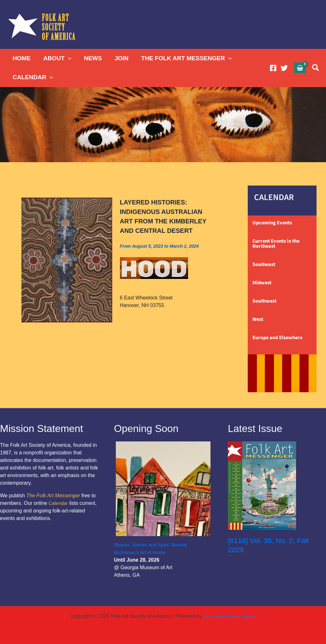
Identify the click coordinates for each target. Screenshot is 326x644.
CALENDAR (33, 77)
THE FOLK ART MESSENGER (184, 58)
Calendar (59, 503)
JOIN (119, 58)
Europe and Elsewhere (277, 338)
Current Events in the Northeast (276, 244)
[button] (316, 68)
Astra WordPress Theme (230, 616)
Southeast (264, 264)
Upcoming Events (272, 223)
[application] (67, 58)
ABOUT (56, 58)
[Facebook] (273, 68)
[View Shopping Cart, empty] (300, 68)
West (258, 319)
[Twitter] (284, 68)
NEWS (91, 58)
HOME (21, 58)
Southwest (264, 301)
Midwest (262, 283)
